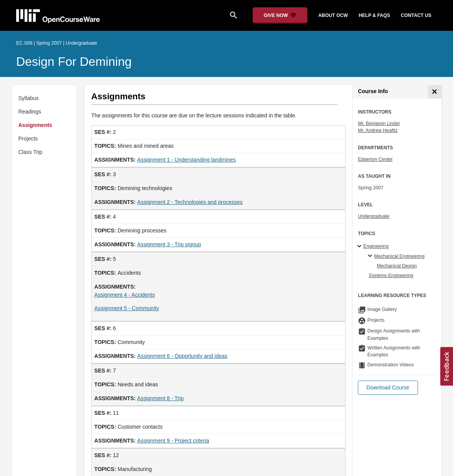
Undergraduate (374, 216)
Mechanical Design (397, 266)
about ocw (333, 15)
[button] (388, 388)
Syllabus (29, 98)
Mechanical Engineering (399, 256)
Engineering (376, 246)
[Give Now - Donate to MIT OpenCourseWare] (280, 15)
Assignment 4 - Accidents (125, 295)
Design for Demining (74, 62)
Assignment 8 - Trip (160, 398)
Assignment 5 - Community (127, 308)
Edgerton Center (375, 159)
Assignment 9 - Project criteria (173, 441)
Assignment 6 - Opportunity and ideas (182, 356)
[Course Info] (435, 92)
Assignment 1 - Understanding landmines (186, 160)
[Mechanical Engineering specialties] (371, 256)
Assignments (35, 125)
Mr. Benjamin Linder (379, 124)
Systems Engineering (391, 276)
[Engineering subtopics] (360, 247)
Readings (30, 112)
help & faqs (374, 15)
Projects (28, 139)
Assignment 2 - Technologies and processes (190, 202)
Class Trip (30, 152)
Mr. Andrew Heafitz (378, 130)
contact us (416, 15)
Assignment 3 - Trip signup (169, 244)
